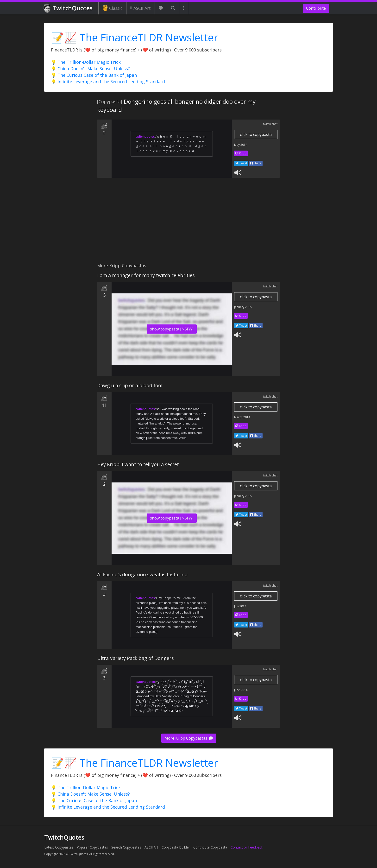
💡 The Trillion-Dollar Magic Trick (86, 62)
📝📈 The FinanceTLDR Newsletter (135, 37)
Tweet (241, 163)
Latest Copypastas (59, 847)
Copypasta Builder (176, 847)
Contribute (316, 8)
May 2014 (241, 145)
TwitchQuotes (68, 8)
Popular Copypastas (92, 847)
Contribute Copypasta (210, 847)
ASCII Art (141, 8)
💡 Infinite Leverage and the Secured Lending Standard (108, 82)
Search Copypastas (126, 847)
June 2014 (241, 690)
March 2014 (242, 417)
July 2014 (240, 606)
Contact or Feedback (247, 847)
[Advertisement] (188, 223)
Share (256, 163)
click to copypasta (256, 134)
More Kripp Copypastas (189, 738)
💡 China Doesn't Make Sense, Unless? (90, 69)
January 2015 (243, 307)
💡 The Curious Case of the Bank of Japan (94, 75)
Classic (112, 8)
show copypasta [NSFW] (172, 329)
